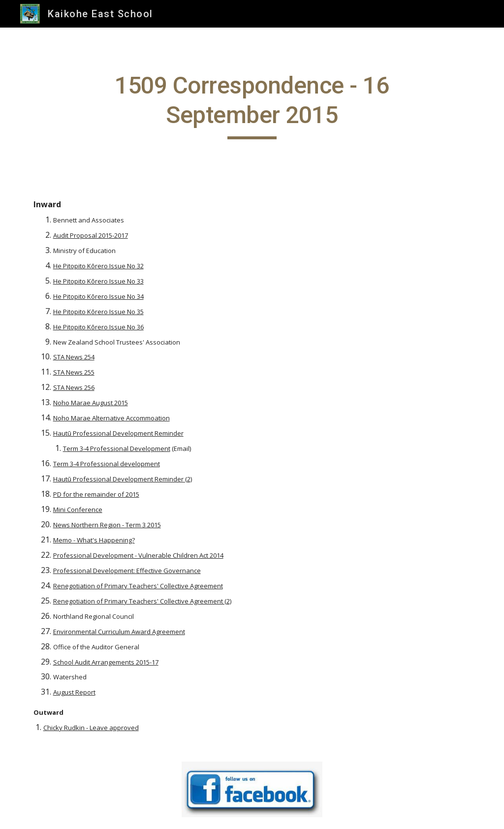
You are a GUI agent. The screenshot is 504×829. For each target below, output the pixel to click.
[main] (252, 105)
